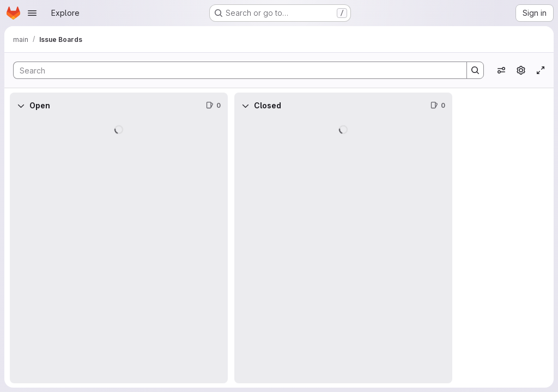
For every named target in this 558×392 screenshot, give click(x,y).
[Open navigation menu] (32, 13)
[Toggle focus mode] (541, 70)
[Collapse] (21, 106)
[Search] (235, 70)
